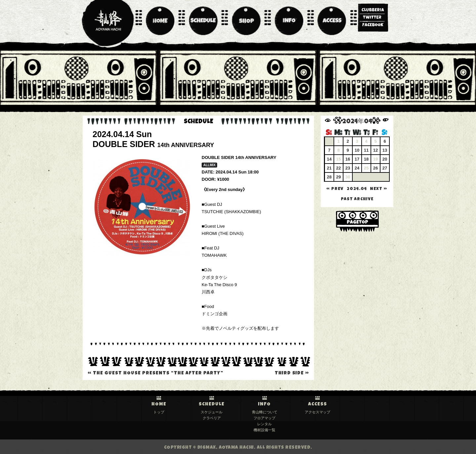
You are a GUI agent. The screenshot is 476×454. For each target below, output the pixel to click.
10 (357, 150)
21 (329, 168)
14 (329, 159)
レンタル (264, 424)
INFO (264, 404)
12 (376, 150)
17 (357, 159)
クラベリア (212, 418)
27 (385, 168)
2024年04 (357, 122)
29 (338, 177)
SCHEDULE (212, 404)
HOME (159, 404)
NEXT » (378, 189)
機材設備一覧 (264, 430)
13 (385, 150)
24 (357, 168)
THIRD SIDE (292, 373)
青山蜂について (265, 412)
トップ (159, 412)
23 (348, 168)
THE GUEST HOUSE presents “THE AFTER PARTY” (156, 373)
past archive (357, 199)
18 (366, 159)
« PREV (335, 189)
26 (376, 168)
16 (348, 159)
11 (366, 150)
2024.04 (357, 189)
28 (329, 177)
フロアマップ (264, 418)
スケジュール (212, 412)
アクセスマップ (317, 412)
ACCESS (317, 404)
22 (338, 168)
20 (385, 159)
